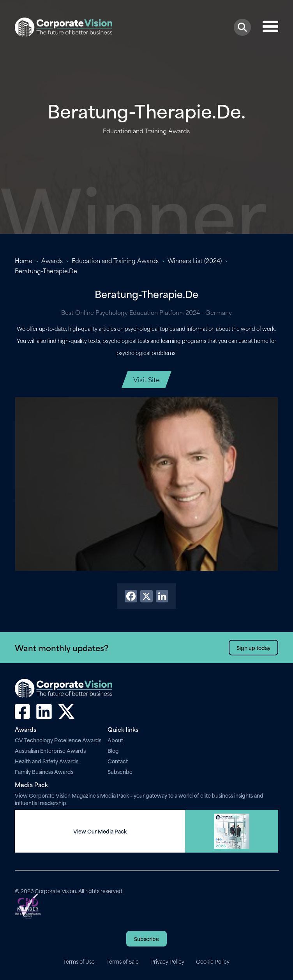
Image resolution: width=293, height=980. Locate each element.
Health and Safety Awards (47, 761)
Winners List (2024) (195, 260)
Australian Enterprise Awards (50, 750)
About (115, 740)
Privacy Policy (167, 961)
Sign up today (253, 647)
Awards (52, 260)
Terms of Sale (123, 961)
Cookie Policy (213, 961)
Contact (118, 761)
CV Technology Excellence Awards (58, 740)
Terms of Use (79, 961)
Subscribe (120, 771)
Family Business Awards (44, 771)
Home (24, 260)
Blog (113, 750)
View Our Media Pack (100, 831)
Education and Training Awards (115, 260)
